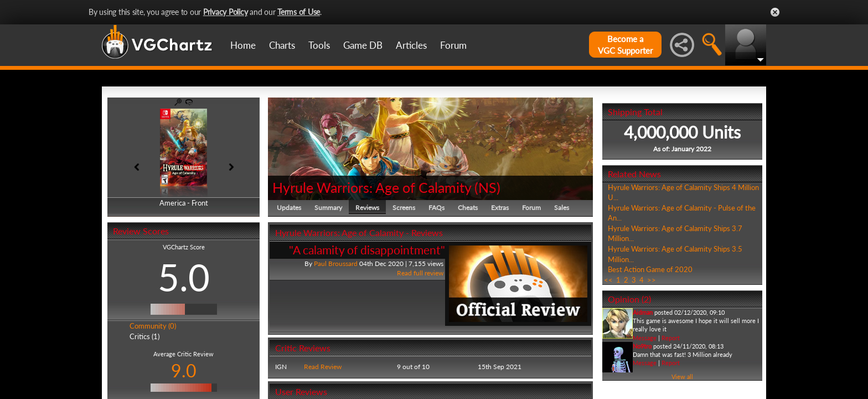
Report (671, 338)
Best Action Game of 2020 (650, 269)
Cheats (468, 208)
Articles (411, 45)
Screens (404, 208)
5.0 (184, 277)
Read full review (420, 273)
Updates (289, 208)
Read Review (323, 367)
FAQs (436, 208)
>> (652, 280)
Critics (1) (144, 336)
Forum (453, 45)
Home (243, 45)
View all (682, 377)
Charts (282, 45)
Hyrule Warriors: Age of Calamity (372, 187)
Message (645, 338)
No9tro (642, 346)
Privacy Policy (226, 12)
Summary (328, 208)
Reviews (367, 208)
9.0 (184, 370)
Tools (319, 45)
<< (608, 280)
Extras (500, 208)
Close (775, 12)
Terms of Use (299, 12)
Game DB (363, 45)
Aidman (643, 312)
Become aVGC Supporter (625, 45)
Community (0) (153, 326)
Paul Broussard (336, 264)
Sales (562, 208)
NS (487, 187)
